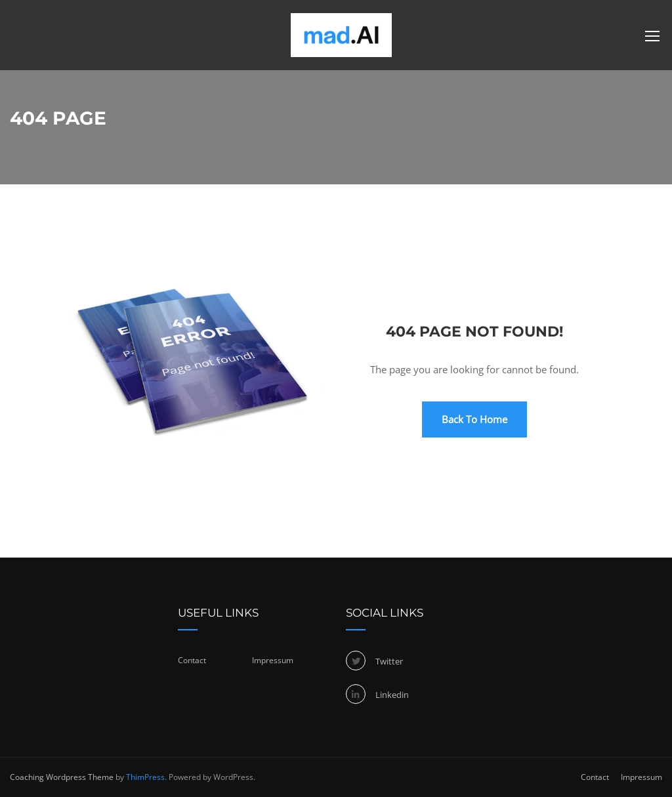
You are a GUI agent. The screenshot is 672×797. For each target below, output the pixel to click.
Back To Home (474, 419)
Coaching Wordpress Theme (62, 777)
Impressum (273, 660)
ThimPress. (146, 777)
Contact (192, 660)
